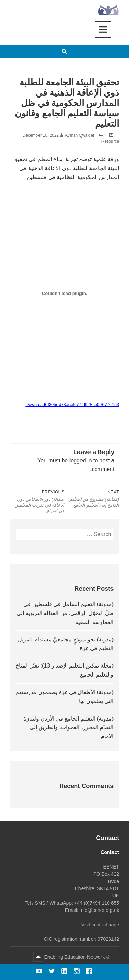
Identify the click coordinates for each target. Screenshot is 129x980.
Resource (110, 141)
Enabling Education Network (74, 957)
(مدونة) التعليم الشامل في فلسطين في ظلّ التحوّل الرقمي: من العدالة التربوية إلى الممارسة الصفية (65, 613)
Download (35, 404)
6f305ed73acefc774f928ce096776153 (82, 404)
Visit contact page (100, 925)
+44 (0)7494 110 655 (97, 903)
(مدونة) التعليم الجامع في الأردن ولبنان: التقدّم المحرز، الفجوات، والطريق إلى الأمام (69, 727)
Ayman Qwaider (80, 135)
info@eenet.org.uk (100, 910)
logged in (81, 461)
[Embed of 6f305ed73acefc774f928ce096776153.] (64, 294)
